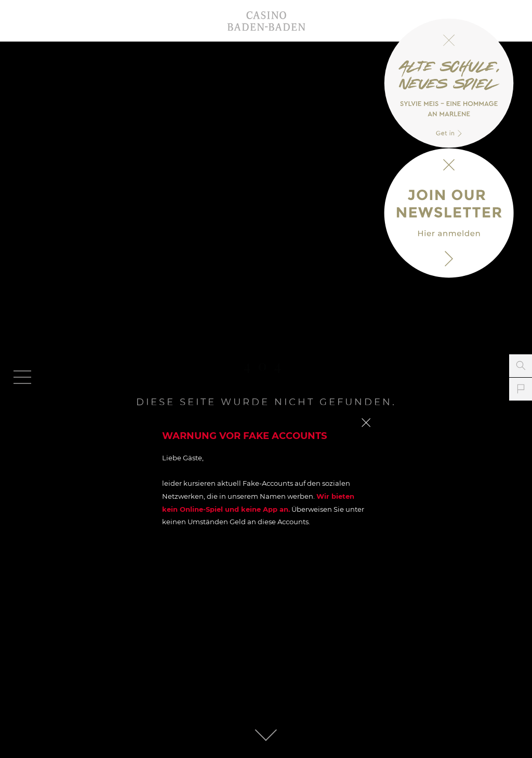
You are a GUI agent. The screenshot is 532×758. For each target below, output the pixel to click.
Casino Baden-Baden (266, 21)
